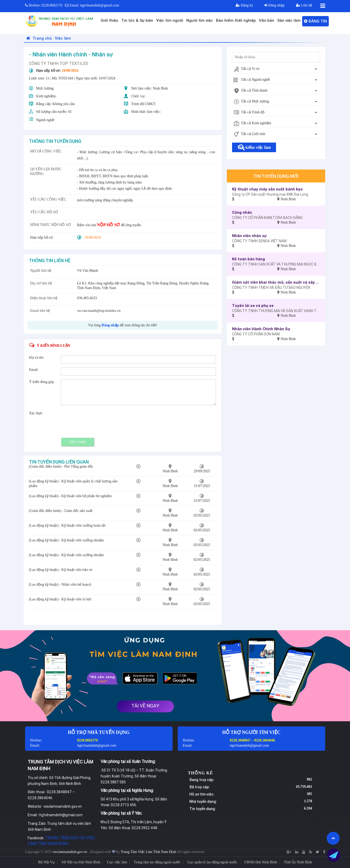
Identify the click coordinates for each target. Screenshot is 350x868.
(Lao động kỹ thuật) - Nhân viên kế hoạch (60, 584)
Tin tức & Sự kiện (137, 20)
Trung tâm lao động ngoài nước (157, 862)
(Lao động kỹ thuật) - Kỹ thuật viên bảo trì (61, 570)
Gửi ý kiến (77, 442)
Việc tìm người (170, 20)
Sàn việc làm (289, 20)
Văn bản (267, 20)
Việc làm (63, 38)
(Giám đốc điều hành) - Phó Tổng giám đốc (61, 466)
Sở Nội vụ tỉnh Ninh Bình (81, 862)
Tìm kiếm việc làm (254, 147)
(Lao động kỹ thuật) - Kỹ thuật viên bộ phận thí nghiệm (70, 496)
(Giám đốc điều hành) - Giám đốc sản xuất (61, 511)
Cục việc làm (117, 862)
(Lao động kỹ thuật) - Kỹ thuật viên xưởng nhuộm (66, 540)
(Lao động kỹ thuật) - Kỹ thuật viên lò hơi (60, 599)
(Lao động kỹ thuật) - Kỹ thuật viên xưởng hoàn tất (67, 525)
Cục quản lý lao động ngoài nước (212, 862)
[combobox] (276, 69)
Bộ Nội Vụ (46, 862)
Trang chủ (38, 38)
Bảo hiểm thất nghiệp (236, 20)
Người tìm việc (200, 20)
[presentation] (100, 421)
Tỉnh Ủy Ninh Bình (298, 862)
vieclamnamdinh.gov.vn (70, 852)
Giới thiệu (109, 20)
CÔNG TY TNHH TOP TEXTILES (59, 63)
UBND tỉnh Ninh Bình (261, 862)
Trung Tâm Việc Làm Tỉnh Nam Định (149, 852)
